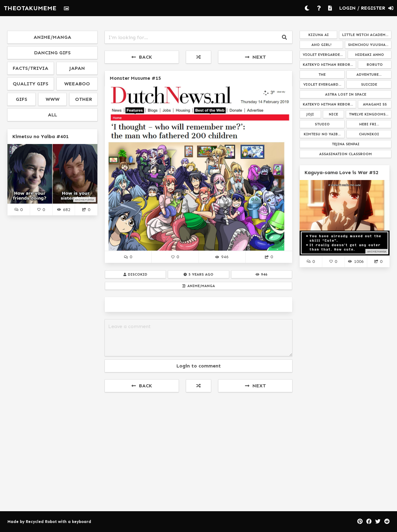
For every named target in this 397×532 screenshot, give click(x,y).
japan (77, 68)
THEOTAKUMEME (30, 8)
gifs (22, 99)
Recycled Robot (41, 522)
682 (64, 210)
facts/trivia (31, 68)
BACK (142, 57)
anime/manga (52, 37)
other (84, 99)
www (53, 99)
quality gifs (31, 84)
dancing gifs (52, 53)
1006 (356, 261)
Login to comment (199, 366)
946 (222, 257)
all (52, 115)
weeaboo (77, 84)
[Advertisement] (198, 443)
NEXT (255, 57)
